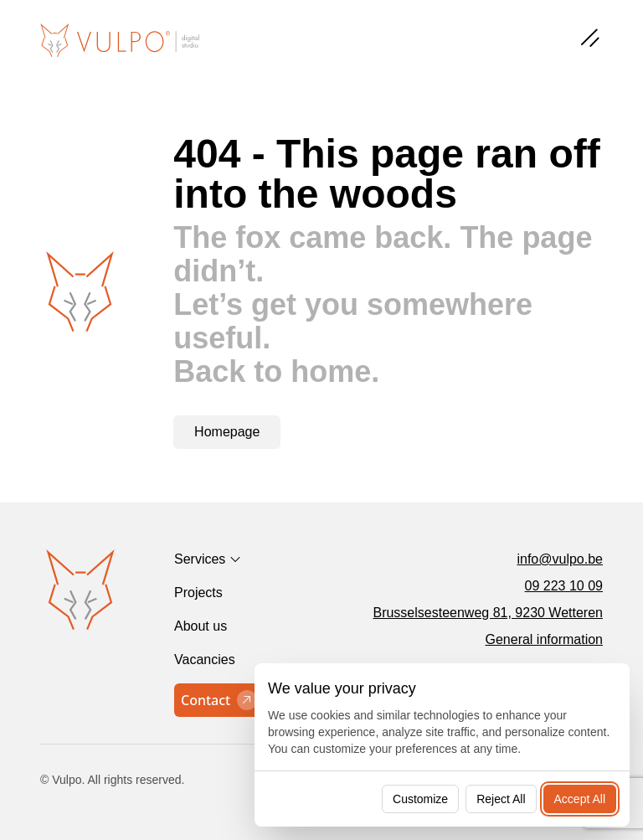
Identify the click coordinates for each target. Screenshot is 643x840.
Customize (420, 799)
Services (200, 559)
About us (201, 626)
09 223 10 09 (564, 586)
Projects (198, 593)
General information (544, 639)
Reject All (501, 799)
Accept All (580, 799)
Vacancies (205, 660)
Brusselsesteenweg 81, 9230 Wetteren (488, 613)
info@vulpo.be (560, 559)
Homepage (227, 432)
